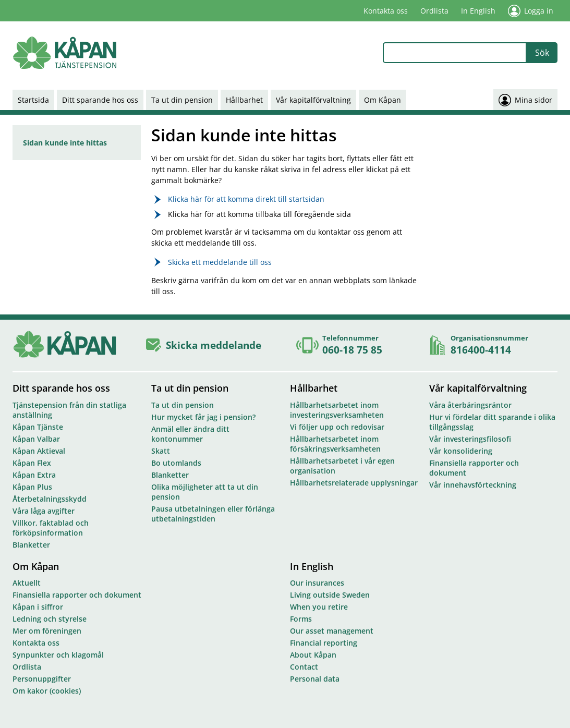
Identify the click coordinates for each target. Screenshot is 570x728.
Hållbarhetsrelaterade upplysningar (354, 483)
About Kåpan (313, 655)
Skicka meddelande (214, 345)
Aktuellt (27, 583)
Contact (304, 667)
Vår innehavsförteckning (473, 485)
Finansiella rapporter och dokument (474, 468)
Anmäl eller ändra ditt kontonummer (190, 434)
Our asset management (332, 631)
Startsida (33, 100)
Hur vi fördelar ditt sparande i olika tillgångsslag (492, 422)
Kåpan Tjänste (38, 427)
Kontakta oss (386, 11)
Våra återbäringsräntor (470, 405)
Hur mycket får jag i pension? (203, 417)
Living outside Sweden (330, 595)
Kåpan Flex (32, 463)
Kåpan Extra (34, 475)
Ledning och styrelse (50, 619)
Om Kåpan (383, 100)
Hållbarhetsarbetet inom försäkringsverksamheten (335, 444)
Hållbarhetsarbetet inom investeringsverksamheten (337, 410)
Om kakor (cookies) (47, 691)
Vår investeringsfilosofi (470, 439)
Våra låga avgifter (44, 511)
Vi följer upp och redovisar (337, 427)
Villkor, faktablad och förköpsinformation (51, 528)
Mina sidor (525, 100)
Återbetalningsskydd (50, 499)
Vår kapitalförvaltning (313, 100)
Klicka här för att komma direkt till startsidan (246, 199)
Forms (301, 619)
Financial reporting (324, 643)
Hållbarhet (244, 100)
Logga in (531, 11)
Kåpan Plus (32, 487)
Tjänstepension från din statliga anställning (69, 410)
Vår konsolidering (461, 451)
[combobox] (455, 53)
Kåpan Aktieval (39, 451)
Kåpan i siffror (38, 607)
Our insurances (317, 583)
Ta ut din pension (182, 100)
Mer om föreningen (47, 631)
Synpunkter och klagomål (58, 655)
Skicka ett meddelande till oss (220, 262)
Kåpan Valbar (36, 439)
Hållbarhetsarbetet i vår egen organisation (342, 466)
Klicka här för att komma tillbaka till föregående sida (259, 214)
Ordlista (434, 11)
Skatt (161, 451)
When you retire (319, 607)
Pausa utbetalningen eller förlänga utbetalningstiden (213, 514)
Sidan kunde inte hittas (65, 143)
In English (478, 11)
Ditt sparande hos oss (100, 100)
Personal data (315, 679)
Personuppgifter (42, 679)
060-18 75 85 (352, 350)
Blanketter (31, 545)
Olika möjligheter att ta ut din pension (205, 492)
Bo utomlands (176, 463)
